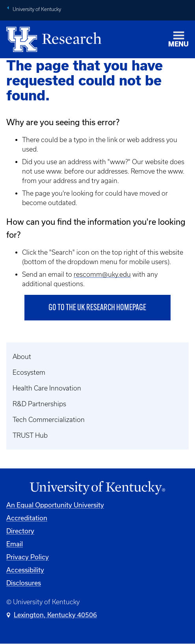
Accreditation (27, 518)
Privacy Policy (28, 557)
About (22, 357)
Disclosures (24, 583)
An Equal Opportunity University (55, 505)
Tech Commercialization (49, 420)
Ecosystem (29, 372)
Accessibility (25, 570)
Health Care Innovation (47, 388)
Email (15, 544)
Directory (20, 531)
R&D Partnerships (39, 404)
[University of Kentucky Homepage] (97, 488)
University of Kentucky (37, 9)
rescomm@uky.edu (102, 274)
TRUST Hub (30, 435)
